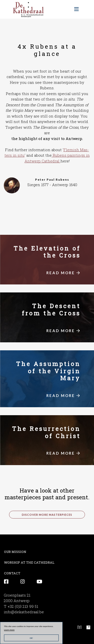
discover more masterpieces (47, 515)
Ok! (31, 638)
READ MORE (63, 273)
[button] (12, 185)
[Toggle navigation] (76, 9)
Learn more (9, 630)
